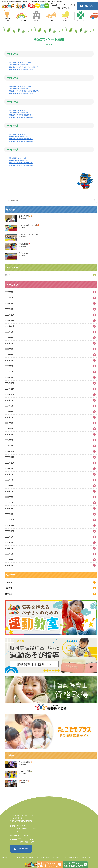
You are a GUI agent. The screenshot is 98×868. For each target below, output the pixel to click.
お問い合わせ (87, 6)
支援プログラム (22, 857)
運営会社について (87, 857)
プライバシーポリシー (74, 857)
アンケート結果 (55, 857)
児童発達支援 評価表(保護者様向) (19, 65)
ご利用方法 (31, 857)
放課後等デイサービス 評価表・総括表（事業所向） (24, 67)
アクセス (63, 857)
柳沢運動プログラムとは (9, 857)
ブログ (38, 857)
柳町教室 (9, 588)
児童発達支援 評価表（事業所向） (19, 110)
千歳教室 (9, 582)
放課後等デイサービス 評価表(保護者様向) (21, 69)
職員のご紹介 (45, 857)
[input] (51, 200)
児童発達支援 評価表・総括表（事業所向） (21, 62)
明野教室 (9, 594)
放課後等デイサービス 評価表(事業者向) (21, 115)
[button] (95, 200)
